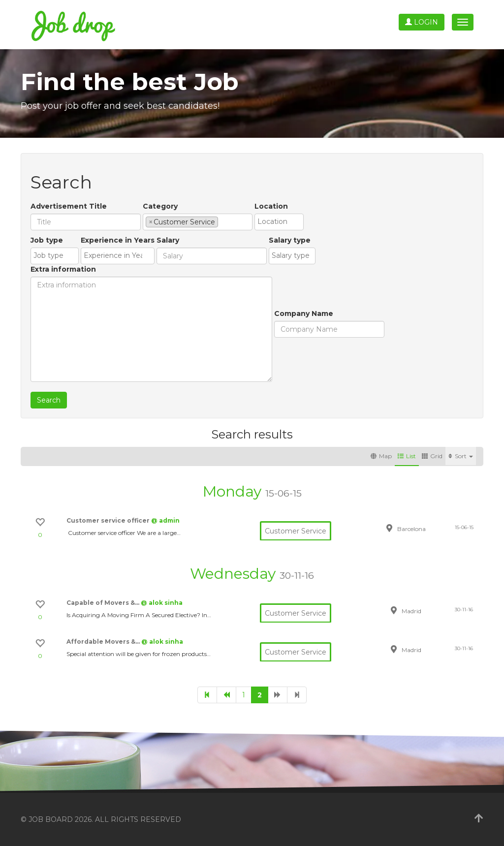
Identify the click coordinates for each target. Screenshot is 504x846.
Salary (168, 240)
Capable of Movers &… (104, 603)
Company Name (304, 313)
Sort (461, 456)
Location (271, 206)
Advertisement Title (69, 206)
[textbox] (223, 221)
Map (381, 456)
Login (422, 22)
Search (49, 400)
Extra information (63, 269)
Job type (47, 240)
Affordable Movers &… (104, 642)
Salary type (290, 240)
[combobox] (198, 222)
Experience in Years (118, 240)
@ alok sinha (162, 603)
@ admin (165, 520)
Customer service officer (109, 520)
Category (160, 206)
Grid (432, 456)
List (407, 456)
